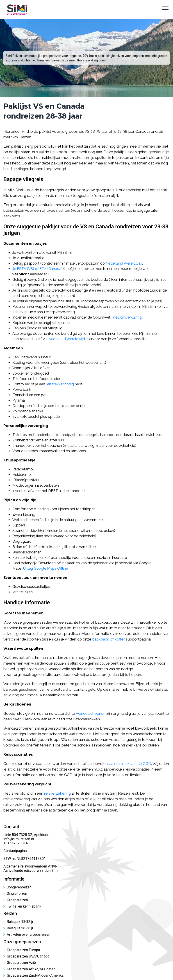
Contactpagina (15, 851)
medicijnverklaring (127, 317)
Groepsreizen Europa (23, 950)
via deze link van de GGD (130, 764)
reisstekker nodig (60, 384)
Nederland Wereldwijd (124, 263)
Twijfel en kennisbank (24, 906)
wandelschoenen (91, 713)
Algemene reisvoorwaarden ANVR (31, 866)
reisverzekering (57, 793)
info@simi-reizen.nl (19, 839)
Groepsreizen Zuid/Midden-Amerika (35, 975)
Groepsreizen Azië (21, 963)
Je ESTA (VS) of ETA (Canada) (37, 269)
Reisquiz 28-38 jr (20, 928)
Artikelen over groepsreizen (28, 934)
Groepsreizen (17, 900)
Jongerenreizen (19, 887)
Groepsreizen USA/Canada (28, 956)
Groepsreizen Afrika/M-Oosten (31, 969)
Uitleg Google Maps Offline (46, 568)
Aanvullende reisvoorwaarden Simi (31, 871)
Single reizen (17, 893)
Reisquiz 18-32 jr (20, 922)
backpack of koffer (109, 639)
